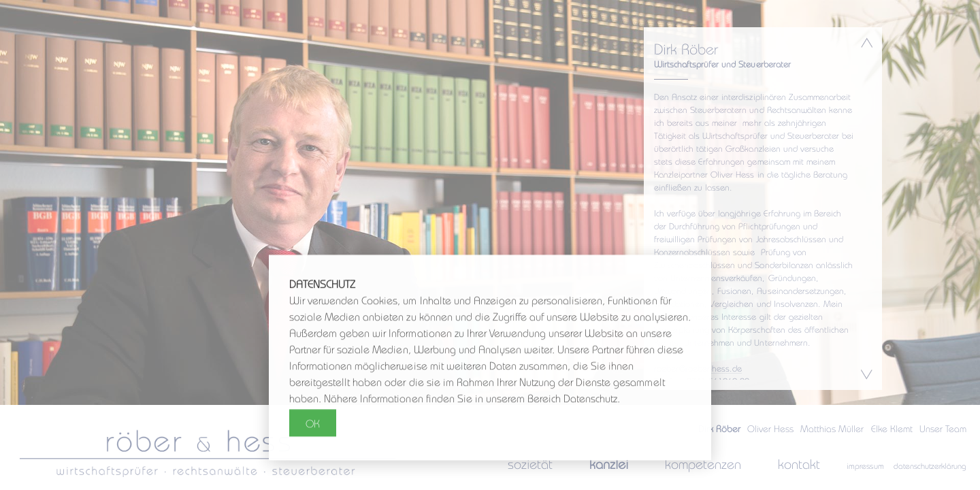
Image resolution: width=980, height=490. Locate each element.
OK (313, 424)
